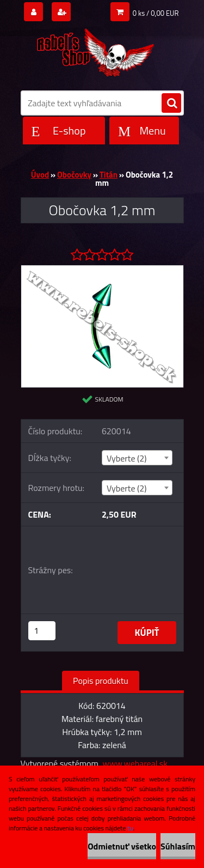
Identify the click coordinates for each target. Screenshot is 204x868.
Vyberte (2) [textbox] (127, 458)
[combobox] (137, 458)
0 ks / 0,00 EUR (156, 13)
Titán (109, 175)
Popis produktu (101, 681)
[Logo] (95, 50)
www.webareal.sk (135, 763)
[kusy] (42, 631)
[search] (171, 104)
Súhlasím (178, 846)
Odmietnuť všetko (122, 846)
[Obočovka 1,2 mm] (102, 270)
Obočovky (74, 175)
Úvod (40, 175)
